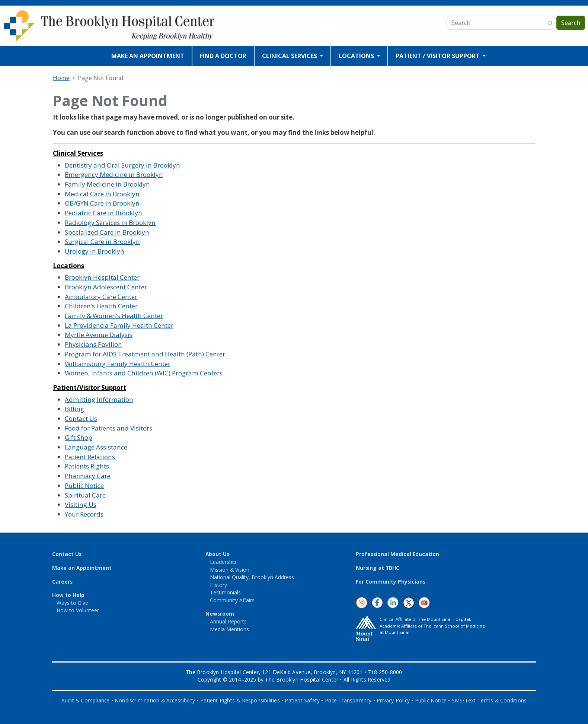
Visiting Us (81, 504)
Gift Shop (79, 437)
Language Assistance (96, 447)
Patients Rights (87, 466)
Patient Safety (302, 700)
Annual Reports (228, 621)
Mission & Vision (230, 570)
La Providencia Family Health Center (119, 325)
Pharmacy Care (88, 476)
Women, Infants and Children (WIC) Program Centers (144, 373)
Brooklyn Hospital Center (102, 277)
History (218, 585)
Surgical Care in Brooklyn (102, 242)
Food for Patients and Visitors (108, 428)
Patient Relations (90, 457)
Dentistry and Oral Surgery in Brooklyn (122, 165)
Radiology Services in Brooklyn (110, 223)
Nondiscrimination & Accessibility (155, 700)
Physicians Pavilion (93, 344)
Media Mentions (229, 629)
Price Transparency (348, 700)
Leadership (223, 562)
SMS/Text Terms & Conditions (489, 700)
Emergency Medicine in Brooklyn (114, 174)
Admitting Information (99, 399)
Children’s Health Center (101, 306)
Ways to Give (72, 603)
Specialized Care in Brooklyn (107, 232)
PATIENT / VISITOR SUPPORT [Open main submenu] (438, 56)
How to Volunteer (78, 610)
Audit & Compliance (86, 700)
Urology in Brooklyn (95, 251)
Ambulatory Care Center (101, 297)
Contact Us (81, 418)
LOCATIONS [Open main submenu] (357, 56)
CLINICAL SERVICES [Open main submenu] (290, 56)
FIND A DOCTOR (223, 56)
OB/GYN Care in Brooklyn (102, 203)
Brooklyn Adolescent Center (106, 287)
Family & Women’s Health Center (114, 316)
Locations (68, 266)
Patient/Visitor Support (90, 388)
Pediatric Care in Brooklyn (103, 213)
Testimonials (225, 592)
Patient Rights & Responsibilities (240, 700)
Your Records (84, 514)
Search (571, 23)
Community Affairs (232, 600)
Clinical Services (78, 153)
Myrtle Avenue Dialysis (99, 335)
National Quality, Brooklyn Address (252, 577)
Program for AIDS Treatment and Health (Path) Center (145, 354)
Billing (74, 409)
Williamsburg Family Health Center (118, 364)
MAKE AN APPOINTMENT (148, 56)
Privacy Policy (393, 700)
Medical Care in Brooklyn (102, 194)
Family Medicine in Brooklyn (107, 184)
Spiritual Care (85, 495)
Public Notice (84, 485)
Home (61, 78)
